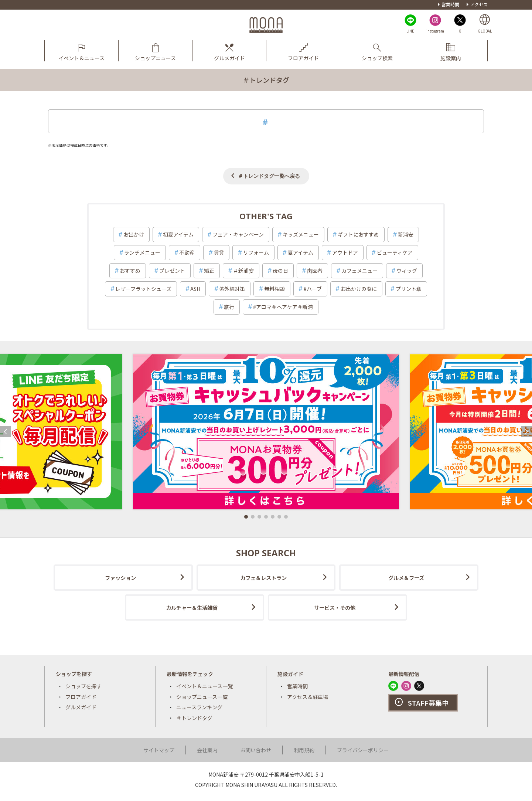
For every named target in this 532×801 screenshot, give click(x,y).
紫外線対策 (232, 289)
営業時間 (450, 4)
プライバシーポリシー (363, 750)
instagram (435, 31)
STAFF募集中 (428, 703)
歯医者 (315, 271)
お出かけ (134, 234)
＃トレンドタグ (194, 718)
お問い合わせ (256, 750)
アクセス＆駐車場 (308, 697)
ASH (195, 289)
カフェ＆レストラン (263, 578)
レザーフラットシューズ (143, 289)
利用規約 (304, 750)
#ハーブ (313, 289)
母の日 (280, 271)
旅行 (229, 307)
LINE (410, 31)
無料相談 (274, 289)
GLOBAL (485, 31)
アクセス (479, 4)
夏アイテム (301, 252)
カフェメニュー (359, 271)
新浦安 (406, 234)
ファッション (120, 578)
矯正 (209, 271)
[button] (246, 517)
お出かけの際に (359, 289)
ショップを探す (83, 686)
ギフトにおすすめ (358, 234)
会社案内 (207, 750)
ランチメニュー (142, 252)
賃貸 (219, 252)
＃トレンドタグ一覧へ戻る (269, 176)
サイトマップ (159, 750)
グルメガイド (81, 707)
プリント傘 (409, 289)
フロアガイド (81, 697)
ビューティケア (395, 252)
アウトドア (345, 252)
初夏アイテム (178, 234)
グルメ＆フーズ (406, 578)
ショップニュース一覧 (202, 697)
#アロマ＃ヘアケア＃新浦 (283, 307)
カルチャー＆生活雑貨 (192, 607)
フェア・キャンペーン (238, 234)
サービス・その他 (335, 607)
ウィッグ (407, 271)
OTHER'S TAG (266, 216)
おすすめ (130, 271)
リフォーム (256, 252)
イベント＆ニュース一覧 (204, 686)
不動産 (187, 252)
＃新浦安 (243, 271)
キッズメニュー (301, 234)
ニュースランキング (199, 707)
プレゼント (172, 271)
